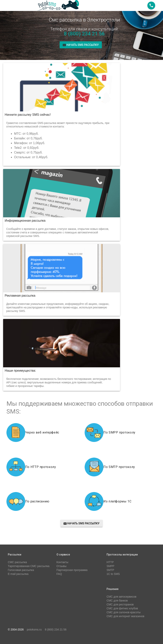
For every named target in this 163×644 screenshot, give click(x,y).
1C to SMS (113, 574)
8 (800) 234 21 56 (84, 34)
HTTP (110, 562)
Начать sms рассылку (81, 45)
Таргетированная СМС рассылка (29, 566)
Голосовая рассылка (21, 570)
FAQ (59, 574)
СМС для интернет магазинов (125, 616)
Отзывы (61, 566)
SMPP (110, 566)
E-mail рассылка (18, 574)
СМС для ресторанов (120, 604)
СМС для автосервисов (121, 597)
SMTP (110, 570)
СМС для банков (117, 601)
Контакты (62, 562)
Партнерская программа (72, 570)
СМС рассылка (17, 562)
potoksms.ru (34, 630)
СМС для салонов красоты (124, 612)
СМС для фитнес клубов (122, 608)
